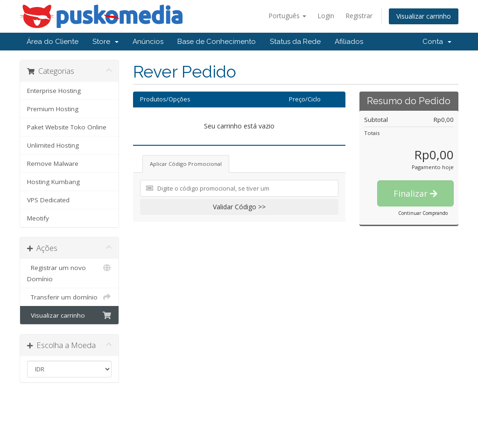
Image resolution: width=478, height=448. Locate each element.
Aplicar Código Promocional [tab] (186, 164)
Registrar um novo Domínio (69, 273)
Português (287, 16)
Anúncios (148, 42)
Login (326, 16)
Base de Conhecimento (217, 42)
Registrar (359, 16)
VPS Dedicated (48, 200)
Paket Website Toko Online (67, 127)
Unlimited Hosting (53, 145)
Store (105, 42)
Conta (437, 42)
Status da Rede (295, 42)
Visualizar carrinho (424, 16)
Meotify (38, 218)
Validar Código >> (239, 207)
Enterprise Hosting (54, 91)
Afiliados (349, 42)
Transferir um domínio (69, 297)
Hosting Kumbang (53, 182)
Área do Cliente (53, 42)
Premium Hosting (53, 109)
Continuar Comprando (423, 213)
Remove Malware (53, 164)
